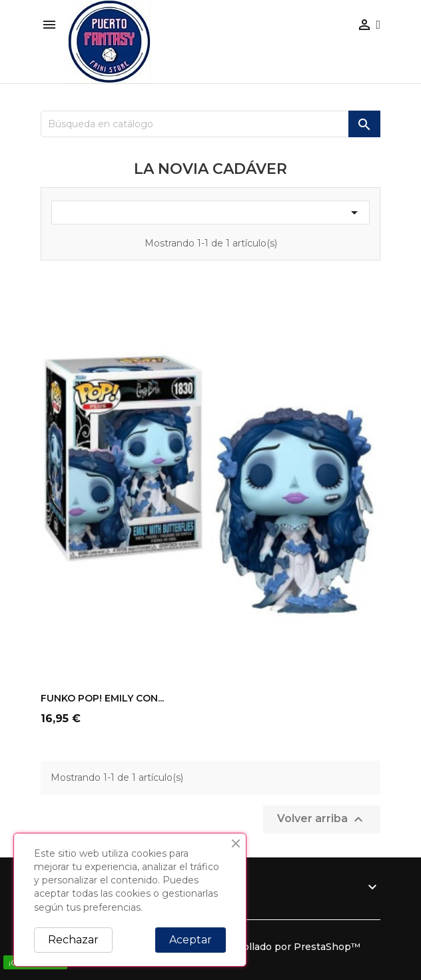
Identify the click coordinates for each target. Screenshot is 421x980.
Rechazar (73, 940)
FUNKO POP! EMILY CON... (102, 698)
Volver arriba (322, 819)
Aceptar (191, 940)
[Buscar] (210, 124)
